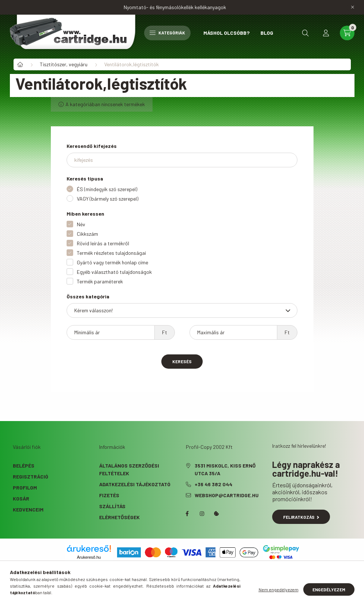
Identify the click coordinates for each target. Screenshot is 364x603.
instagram (202, 514)
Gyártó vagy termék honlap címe (112, 262)
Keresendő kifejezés (92, 146)
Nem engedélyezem (279, 589)
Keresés (182, 361)
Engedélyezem (329, 589)
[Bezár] (353, 7)
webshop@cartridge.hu (227, 495)
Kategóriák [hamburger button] (167, 33)
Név (81, 224)
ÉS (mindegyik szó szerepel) (107, 189)
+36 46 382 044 (213, 484)
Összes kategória (88, 296)
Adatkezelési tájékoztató (135, 484)
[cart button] (347, 33)
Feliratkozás (301, 517)
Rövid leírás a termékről (103, 243)
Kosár (21, 498)
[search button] (305, 33)
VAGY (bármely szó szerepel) (108, 199)
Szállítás (112, 506)
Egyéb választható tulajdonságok (114, 272)
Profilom (25, 487)
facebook (187, 514)
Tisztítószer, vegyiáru (64, 64)
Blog (267, 33)
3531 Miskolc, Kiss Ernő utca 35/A (225, 469)
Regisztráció (31, 477)
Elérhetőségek (119, 517)
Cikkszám (87, 234)
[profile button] (326, 33)
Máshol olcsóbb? (226, 33)
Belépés (24, 466)
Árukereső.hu (89, 557)
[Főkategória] (20, 64)
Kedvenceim (28, 509)
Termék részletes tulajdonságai (111, 253)
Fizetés (109, 495)
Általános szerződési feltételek (129, 469)
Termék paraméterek (100, 281)
